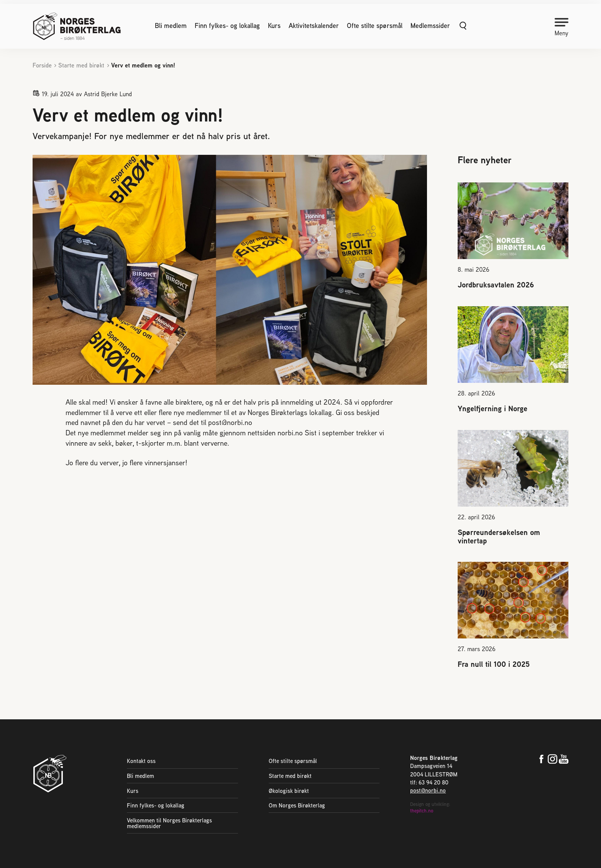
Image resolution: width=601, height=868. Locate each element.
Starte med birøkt (81, 65)
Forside (42, 65)
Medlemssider (430, 26)
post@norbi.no (428, 790)
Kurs (274, 26)
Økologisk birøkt (289, 791)
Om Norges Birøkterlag (297, 805)
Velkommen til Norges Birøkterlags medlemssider (169, 823)
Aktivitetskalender (314, 26)
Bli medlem (171, 26)
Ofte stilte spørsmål (375, 26)
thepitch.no (422, 811)
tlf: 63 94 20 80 (429, 782)
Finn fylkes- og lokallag (227, 26)
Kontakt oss (141, 761)
